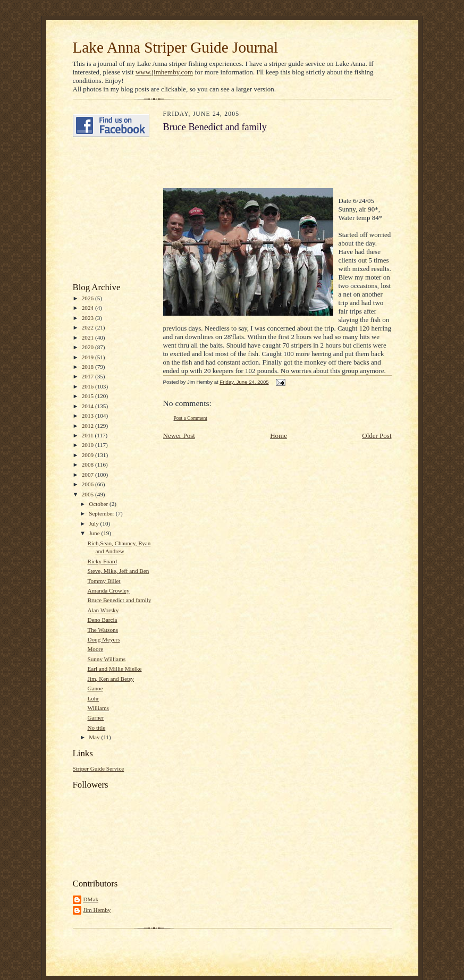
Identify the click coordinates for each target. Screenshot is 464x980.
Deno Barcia (102, 620)
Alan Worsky (103, 610)
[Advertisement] (105, 210)
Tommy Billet (104, 581)
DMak (91, 899)
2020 (88, 347)
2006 (88, 484)
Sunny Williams (106, 659)
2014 (88, 406)
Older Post (377, 436)
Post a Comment (191, 418)
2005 (88, 494)
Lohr (93, 698)
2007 (88, 475)
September (102, 513)
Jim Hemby (97, 910)
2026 (88, 298)
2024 (88, 308)
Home (279, 436)
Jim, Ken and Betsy (111, 679)
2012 (88, 426)
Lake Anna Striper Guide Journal (176, 47)
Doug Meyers (103, 639)
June (95, 533)
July (94, 523)
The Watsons (103, 630)
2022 (88, 327)
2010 (88, 445)
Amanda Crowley (108, 590)
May (95, 737)
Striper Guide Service (99, 768)
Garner (95, 717)
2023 (88, 318)
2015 (88, 396)
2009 (88, 455)
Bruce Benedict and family (119, 600)
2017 (88, 376)
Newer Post (179, 436)
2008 (88, 464)
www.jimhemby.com (164, 72)
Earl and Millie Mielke (114, 669)
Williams (98, 708)
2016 (88, 386)
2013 (88, 416)
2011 (88, 435)
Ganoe (95, 688)
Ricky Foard (102, 561)
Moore (95, 649)
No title (96, 728)
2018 (88, 367)
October (99, 504)
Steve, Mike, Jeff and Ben (118, 571)
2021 (88, 337)
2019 (88, 357)
